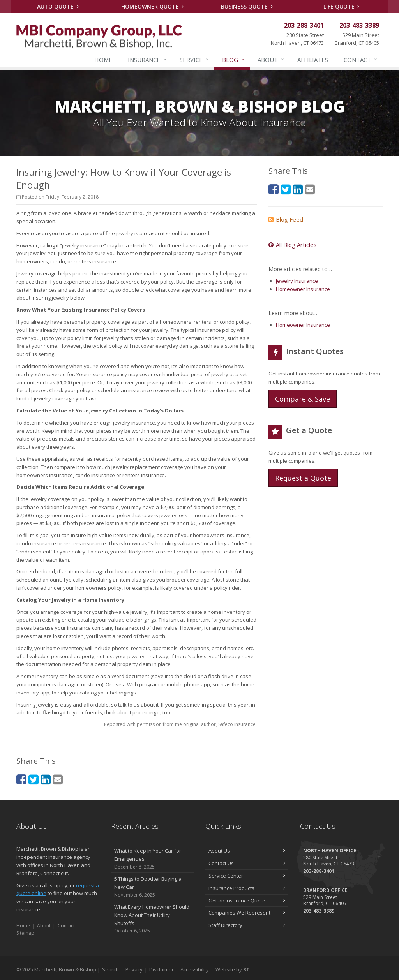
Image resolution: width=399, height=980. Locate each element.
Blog (234, 60)
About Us (247, 851)
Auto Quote (58, 6)
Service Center (247, 876)
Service (195, 60)
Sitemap (25, 933)
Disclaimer (162, 969)
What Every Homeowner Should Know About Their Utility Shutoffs (153, 919)
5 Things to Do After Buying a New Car (153, 887)
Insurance (147, 60)
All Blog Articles (293, 245)
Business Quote (247, 6)
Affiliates (313, 60)
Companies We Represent (247, 913)
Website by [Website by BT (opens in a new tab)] (232, 969)
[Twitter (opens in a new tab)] (34, 779)
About (271, 60)
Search (110, 969)
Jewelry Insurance (297, 281)
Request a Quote (303, 478)
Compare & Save (303, 399)
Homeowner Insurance (303, 289)
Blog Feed (286, 219)
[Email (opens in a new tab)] (58, 779)
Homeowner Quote (153, 6)
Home (103, 60)
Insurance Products (247, 888)
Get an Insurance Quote (247, 901)
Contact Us (247, 863)
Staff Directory (247, 925)
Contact (361, 60)
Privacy (134, 969)
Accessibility (195, 969)
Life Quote (342, 6)
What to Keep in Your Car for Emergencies (153, 859)
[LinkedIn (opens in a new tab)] (46, 779)
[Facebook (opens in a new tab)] (21, 779)
